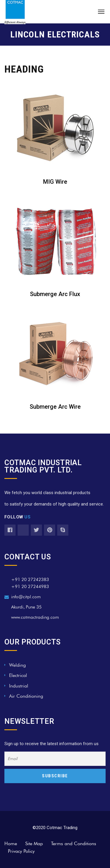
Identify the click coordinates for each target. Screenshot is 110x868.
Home (11, 844)
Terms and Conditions (74, 844)
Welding (17, 665)
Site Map (34, 844)
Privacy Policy (21, 851)
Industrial (19, 686)
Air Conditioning (26, 696)
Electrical (18, 675)
